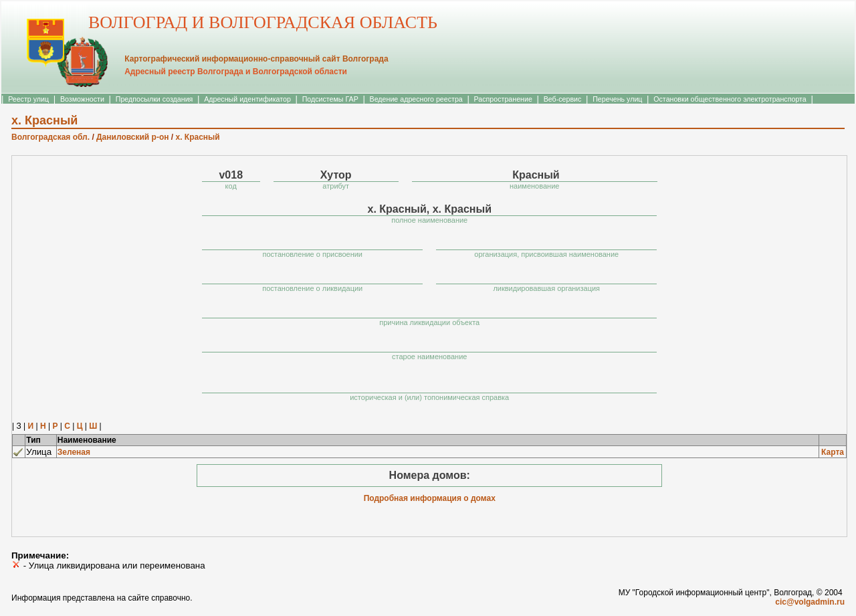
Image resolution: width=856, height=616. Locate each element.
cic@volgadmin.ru (810, 602)
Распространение (503, 99)
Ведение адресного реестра (416, 99)
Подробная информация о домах (430, 498)
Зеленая (74, 452)
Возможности (82, 99)
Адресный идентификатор (247, 99)
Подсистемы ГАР (330, 99)
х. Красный (197, 137)
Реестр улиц (28, 99)
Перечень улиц (617, 99)
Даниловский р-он (132, 137)
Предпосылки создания (154, 99)
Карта (833, 452)
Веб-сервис (563, 99)
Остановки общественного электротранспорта (730, 99)
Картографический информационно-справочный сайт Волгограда (256, 59)
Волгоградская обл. (50, 137)
